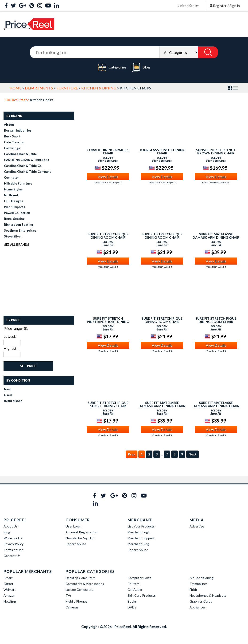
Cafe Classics (14, 142)
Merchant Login (139, 532)
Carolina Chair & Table (20, 154)
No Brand (11, 195)
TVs (69, 595)
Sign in (235, 6)
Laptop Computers (79, 590)
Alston (9, 125)
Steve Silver (13, 236)
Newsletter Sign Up (80, 538)
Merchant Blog (138, 544)
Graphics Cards (201, 601)
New (7, 389)
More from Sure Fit (108, 267)
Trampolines (199, 584)
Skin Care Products (142, 595)
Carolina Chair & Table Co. (23, 166)
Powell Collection (17, 213)
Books (132, 601)
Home (15, 88)
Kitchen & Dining (99, 88)
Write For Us (13, 538)
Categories (112, 67)
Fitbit (193, 590)
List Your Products (141, 526)
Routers (134, 584)
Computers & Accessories (85, 584)
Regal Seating (14, 219)
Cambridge (12, 148)
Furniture (67, 88)
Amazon (9, 595)
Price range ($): (16, 328)
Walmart (10, 590)
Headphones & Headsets (208, 595)
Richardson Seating (19, 225)
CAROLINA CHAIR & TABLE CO (26, 160)
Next (193, 454)
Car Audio (135, 590)
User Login (73, 526)
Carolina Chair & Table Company (28, 172)
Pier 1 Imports (15, 207)
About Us (11, 526)
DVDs (132, 607)
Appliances (198, 607)
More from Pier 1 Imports (108, 182)
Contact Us (12, 556)
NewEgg (10, 601)
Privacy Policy (14, 544)
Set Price (28, 366)
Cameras (72, 607)
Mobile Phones (76, 601)
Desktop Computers (81, 578)
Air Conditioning (201, 578)
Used (8, 395)
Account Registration (81, 532)
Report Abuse (76, 544)
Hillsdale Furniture (18, 183)
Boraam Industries (18, 130)
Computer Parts (139, 578)
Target (8, 584)
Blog (141, 67)
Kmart (8, 578)
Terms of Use (13, 550)
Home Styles (13, 189)
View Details (108, 177)
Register (220, 6)
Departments (39, 88)
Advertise (197, 526)
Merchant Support (141, 538)
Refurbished (13, 401)
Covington (12, 177)
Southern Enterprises (20, 230)
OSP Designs (14, 201)
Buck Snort (12, 136)
